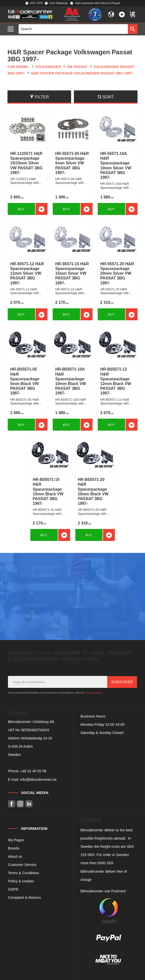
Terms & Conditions (24, 873)
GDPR (13, 889)
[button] (12, 29)
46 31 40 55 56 (34, 771)
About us (15, 856)
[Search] (133, 29)
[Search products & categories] (73, 29)
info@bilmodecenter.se (38, 780)
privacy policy (94, 693)
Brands (14, 848)
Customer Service (22, 865)
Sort (108, 97)
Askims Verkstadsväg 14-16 (30, 738)
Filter (42, 97)
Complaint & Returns (24, 898)
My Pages (16, 840)
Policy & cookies (21, 881)
